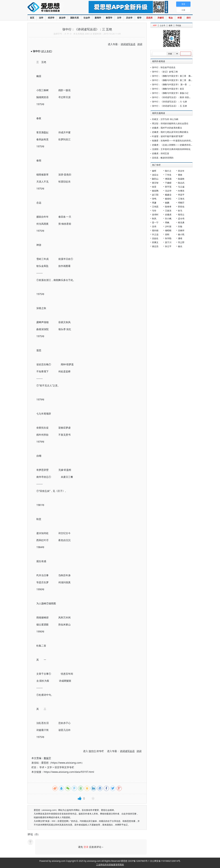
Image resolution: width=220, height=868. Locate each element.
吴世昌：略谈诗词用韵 (163, 158)
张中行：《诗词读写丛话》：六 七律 (169, 102)
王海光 (181, 199)
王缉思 (155, 207)
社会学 (87, 18)
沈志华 (168, 191)
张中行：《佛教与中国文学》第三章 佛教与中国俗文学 (179, 76)
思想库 (149, 18)
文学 (119, 18)
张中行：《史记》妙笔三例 (165, 72)
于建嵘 (168, 183)
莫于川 (168, 242)
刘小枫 (168, 218)
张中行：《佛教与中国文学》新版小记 (170, 93)
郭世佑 (181, 207)
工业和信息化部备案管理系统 (110, 865)
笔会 (171, 18)
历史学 (129, 18)
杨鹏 (167, 203)
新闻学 (98, 18)
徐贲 (154, 187)
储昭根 (168, 230)
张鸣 (154, 199)
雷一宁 (155, 222)
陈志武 (181, 183)
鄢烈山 (155, 179)
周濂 (154, 203)
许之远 (155, 234)
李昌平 (181, 195)
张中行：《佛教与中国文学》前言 (168, 89)
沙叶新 (168, 226)
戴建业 (168, 195)
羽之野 (181, 242)
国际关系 (75, 18)
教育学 (109, 18)
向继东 (181, 191)
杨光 (180, 246)
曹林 (180, 175)
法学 (41, 18)
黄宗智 (155, 183)
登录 (86, 847)
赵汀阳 (155, 195)
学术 (42, 767)
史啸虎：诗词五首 (161, 153)
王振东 (168, 211)
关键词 (161, 18)
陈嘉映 (181, 179)
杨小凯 (181, 234)
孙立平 (168, 246)
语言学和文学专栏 (64, 767)
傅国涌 (168, 179)
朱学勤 (168, 238)
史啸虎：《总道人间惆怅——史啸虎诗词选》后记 (176, 145)
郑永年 (181, 171)
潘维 (180, 238)
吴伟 (154, 226)
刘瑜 (180, 226)
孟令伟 (181, 218)
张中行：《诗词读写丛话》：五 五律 (169, 106)
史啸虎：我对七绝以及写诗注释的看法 (170, 132)
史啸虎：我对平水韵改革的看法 (167, 128)
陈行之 (168, 171)
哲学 (139, 18)
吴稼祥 (181, 230)
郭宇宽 (168, 187)
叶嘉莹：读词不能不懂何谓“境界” (168, 136)
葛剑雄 (155, 230)
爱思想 (52, 8)
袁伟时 (155, 215)
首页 (32, 18)
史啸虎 (168, 215)
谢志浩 (155, 246)
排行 (189, 18)
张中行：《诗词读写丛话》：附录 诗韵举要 (173, 97)
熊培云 (181, 215)
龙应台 (155, 175)
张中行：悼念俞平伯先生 (164, 67)
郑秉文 (155, 242)
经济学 (51, 18)
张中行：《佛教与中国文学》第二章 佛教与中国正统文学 (180, 80)
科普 (180, 18)
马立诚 (181, 187)
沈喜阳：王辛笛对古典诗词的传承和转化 (171, 149)
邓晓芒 (181, 203)
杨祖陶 (155, 191)
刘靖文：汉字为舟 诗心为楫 (165, 119)
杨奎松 (168, 199)
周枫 (167, 222)
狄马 (180, 211)
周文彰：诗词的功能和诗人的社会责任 (170, 123)
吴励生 (155, 238)
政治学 (62, 18)
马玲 (154, 211)
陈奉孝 (168, 207)
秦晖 (154, 171)
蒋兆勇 (181, 222)
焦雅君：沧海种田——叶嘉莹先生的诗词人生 (173, 141)
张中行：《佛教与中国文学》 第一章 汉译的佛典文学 (178, 84)
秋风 (154, 218)
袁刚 (167, 234)
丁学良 (168, 175)
